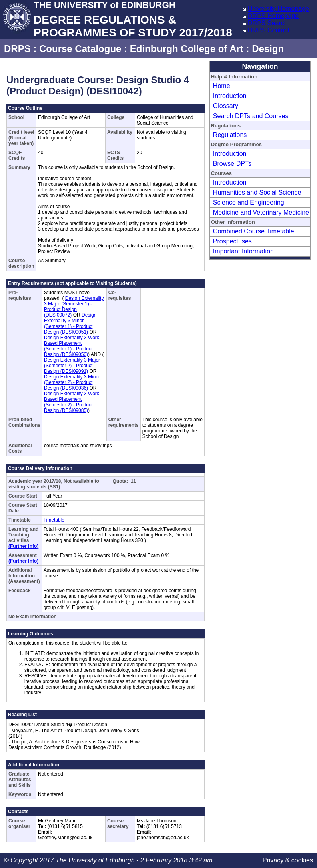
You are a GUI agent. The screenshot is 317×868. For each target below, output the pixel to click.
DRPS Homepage (273, 16)
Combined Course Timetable (254, 231)
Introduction (230, 96)
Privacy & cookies (288, 860)
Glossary (226, 106)
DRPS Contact (269, 30)
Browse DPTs (232, 164)
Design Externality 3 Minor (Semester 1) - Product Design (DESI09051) (70, 323)
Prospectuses (232, 241)
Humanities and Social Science (257, 192)
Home (222, 86)
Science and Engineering (249, 202)
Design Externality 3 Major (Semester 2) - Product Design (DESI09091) (72, 366)
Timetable (54, 520)
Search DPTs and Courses (251, 116)
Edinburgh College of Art (187, 49)
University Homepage (278, 9)
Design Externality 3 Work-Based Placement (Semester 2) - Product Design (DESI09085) (72, 402)
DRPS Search (268, 23)
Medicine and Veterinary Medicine (261, 212)
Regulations (230, 135)
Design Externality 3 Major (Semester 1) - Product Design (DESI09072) (74, 307)
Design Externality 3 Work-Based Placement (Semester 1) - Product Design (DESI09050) (72, 346)
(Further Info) (23, 546)
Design (268, 49)
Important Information (243, 251)
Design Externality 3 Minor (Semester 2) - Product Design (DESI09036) (72, 382)
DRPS (17, 49)
